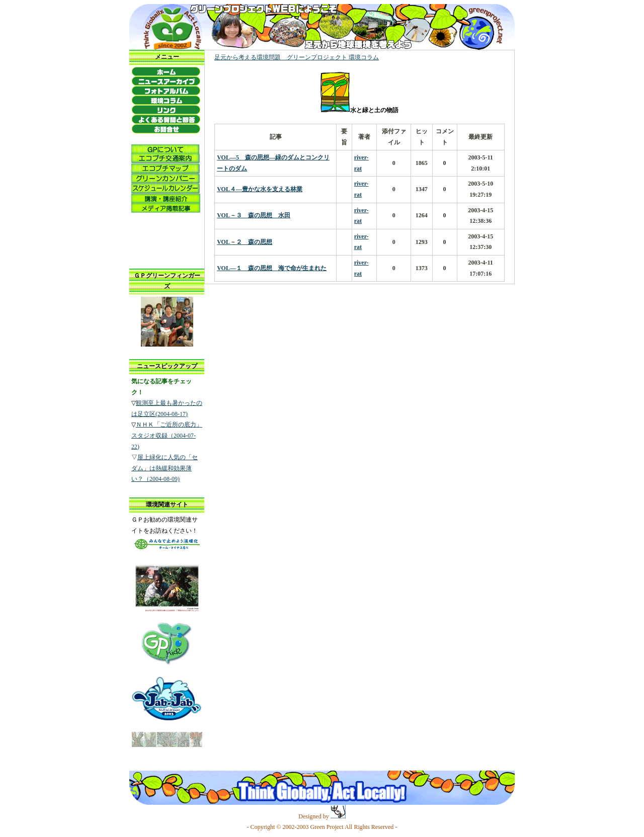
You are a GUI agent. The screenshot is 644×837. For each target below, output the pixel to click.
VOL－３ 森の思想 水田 (254, 215)
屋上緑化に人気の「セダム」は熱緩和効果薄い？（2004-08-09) (165, 468)
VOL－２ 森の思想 (245, 242)
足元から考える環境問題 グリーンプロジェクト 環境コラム (297, 57)
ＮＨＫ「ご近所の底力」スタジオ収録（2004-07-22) (167, 435)
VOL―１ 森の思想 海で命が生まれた (272, 268)
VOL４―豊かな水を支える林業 (260, 189)
